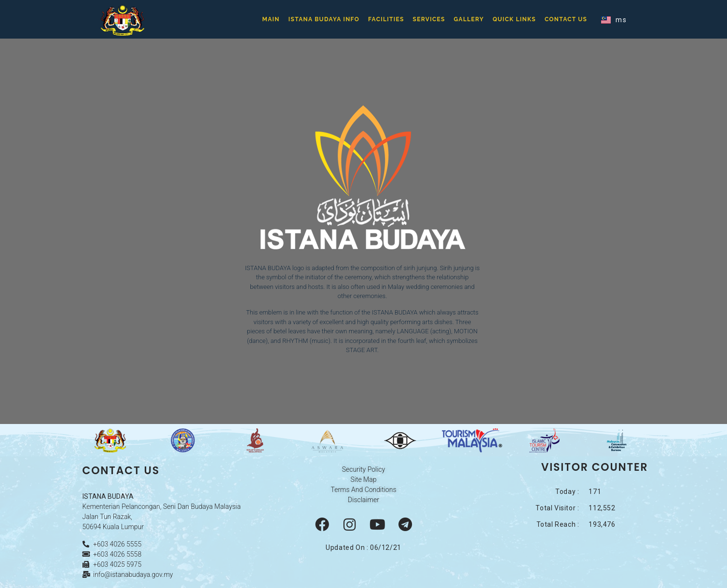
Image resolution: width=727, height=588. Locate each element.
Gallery (469, 19)
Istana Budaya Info (324, 19)
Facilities (386, 19)
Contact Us (566, 19)
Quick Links (514, 19)
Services (429, 19)
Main (271, 19)
